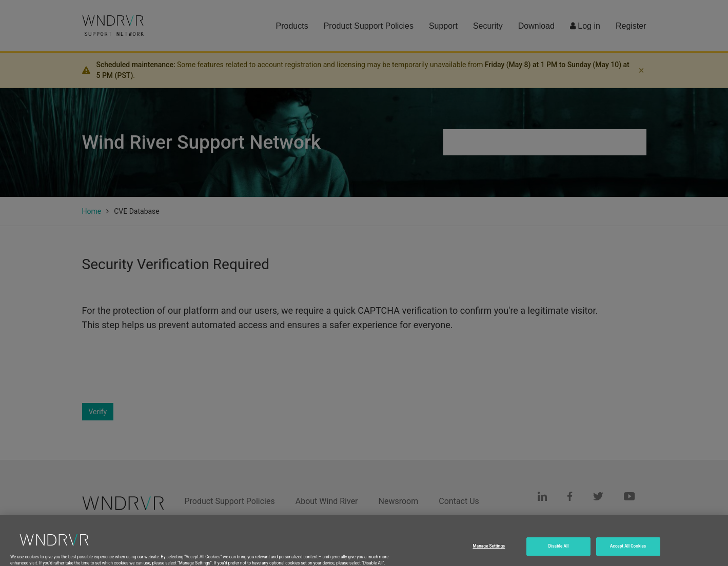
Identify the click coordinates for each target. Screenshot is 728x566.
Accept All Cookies (628, 555)
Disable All (559, 555)
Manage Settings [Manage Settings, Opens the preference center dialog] (489, 555)
